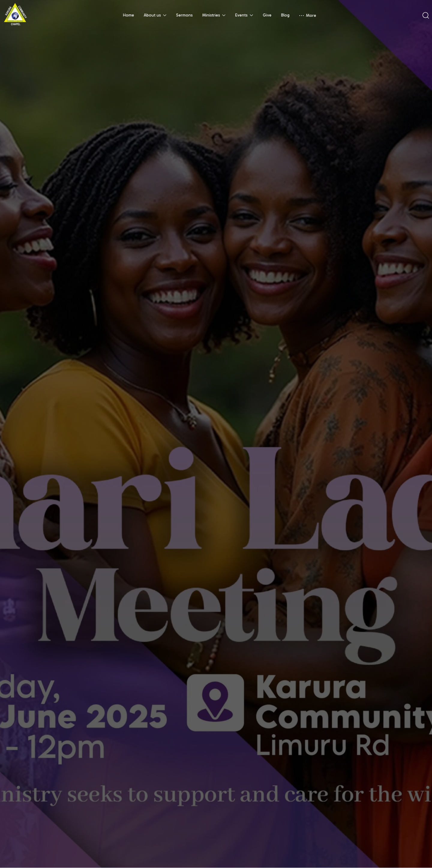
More (308, 15)
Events (244, 15)
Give (267, 15)
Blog (285, 15)
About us (155, 15)
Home (129, 15)
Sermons (184, 15)
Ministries (214, 15)
